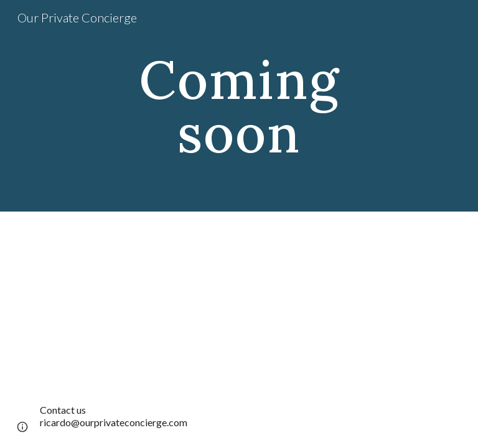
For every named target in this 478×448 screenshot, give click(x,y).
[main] (239, 106)
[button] (22, 427)
